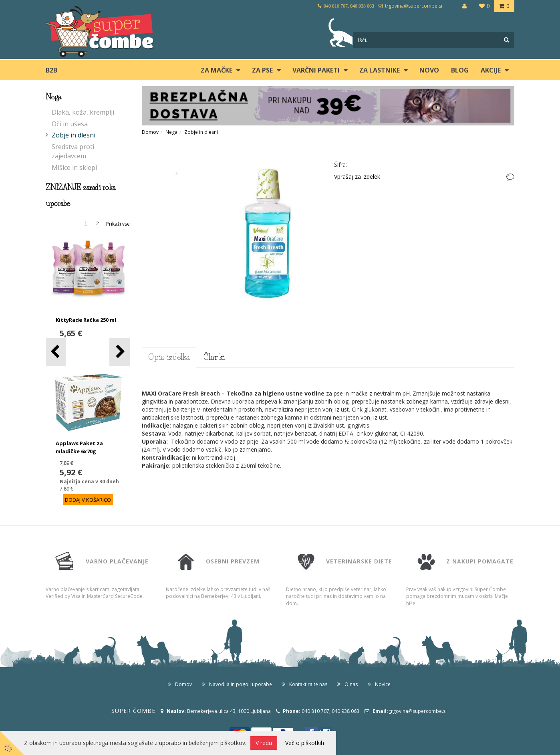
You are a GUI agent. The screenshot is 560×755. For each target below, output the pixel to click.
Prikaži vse (118, 224)
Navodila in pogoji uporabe (241, 684)
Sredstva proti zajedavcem (73, 151)
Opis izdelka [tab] (169, 357)
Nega (171, 132)
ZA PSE (262, 70)
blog (460, 70)
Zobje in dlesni (74, 135)
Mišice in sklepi (74, 168)
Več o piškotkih (305, 743)
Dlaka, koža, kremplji (83, 112)
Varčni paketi (316, 70)
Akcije (491, 70)
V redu (264, 743)
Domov (150, 132)
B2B (51, 70)
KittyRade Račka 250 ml (86, 320)
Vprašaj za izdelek (357, 177)
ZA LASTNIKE (380, 70)
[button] (120, 352)
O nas (351, 684)
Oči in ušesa (70, 124)
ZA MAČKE (217, 70)
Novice (383, 684)
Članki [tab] (214, 357)
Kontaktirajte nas (308, 684)
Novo (429, 70)
